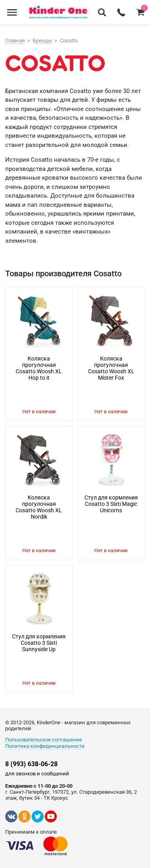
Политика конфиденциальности (45, 746)
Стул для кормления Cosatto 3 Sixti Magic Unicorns (111, 504)
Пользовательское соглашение (44, 740)
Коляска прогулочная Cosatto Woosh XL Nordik (39, 507)
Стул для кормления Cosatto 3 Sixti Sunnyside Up (39, 643)
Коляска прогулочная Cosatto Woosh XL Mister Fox (111, 368)
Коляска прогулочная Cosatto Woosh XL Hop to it (39, 368)
